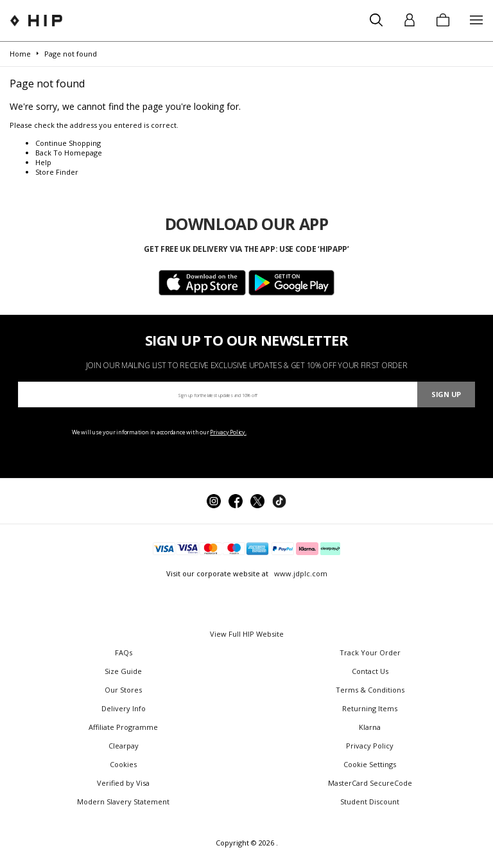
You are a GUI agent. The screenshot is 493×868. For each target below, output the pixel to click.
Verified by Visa (123, 783)
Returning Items (370, 708)
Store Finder (57, 172)
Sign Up (446, 394)
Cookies (123, 764)
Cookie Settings (370, 764)
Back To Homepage (69, 153)
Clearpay (124, 746)
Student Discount (370, 802)
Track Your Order (370, 652)
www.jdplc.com (300, 573)
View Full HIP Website (247, 634)
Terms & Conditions (370, 690)
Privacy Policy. (228, 432)
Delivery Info (124, 708)
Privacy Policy (370, 746)
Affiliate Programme (123, 727)
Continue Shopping (68, 143)
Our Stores (123, 690)
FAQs (124, 652)
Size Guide (123, 671)
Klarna (370, 727)
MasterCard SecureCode (370, 783)
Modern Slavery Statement (123, 802)
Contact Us (370, 671)
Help (43, 162)
